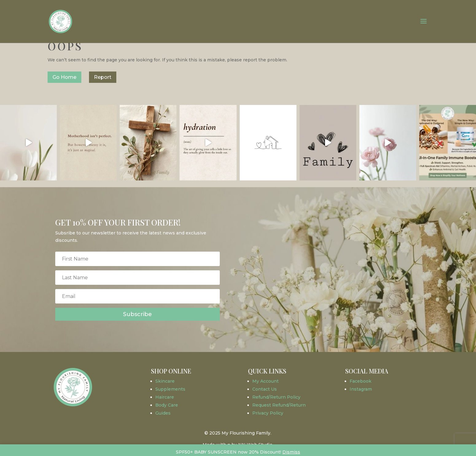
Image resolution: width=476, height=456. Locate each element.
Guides (163, 413)
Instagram (361, 389)
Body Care (167, 405)
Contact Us (265, 389)
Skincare (165, 381)
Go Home (64, 77)
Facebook (360, 381)
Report (103, 77)
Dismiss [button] (291, 452)
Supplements (170, 389)
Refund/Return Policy (276, 397)
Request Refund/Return (279, 405)
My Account (265, 381)
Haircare (165, 397)
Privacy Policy (268, 413)
